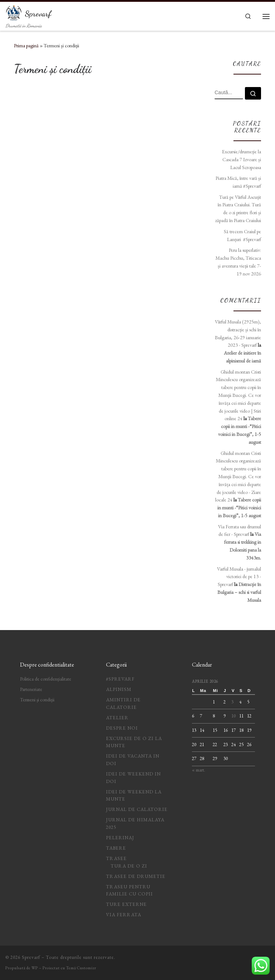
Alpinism (119, 689)
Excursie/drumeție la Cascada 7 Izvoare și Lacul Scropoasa (242, 159)
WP (35, 968)
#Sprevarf (120, 679)
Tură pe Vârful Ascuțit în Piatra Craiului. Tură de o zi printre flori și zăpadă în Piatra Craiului (238, 209)
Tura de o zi (129, 866)
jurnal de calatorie (137, 809)
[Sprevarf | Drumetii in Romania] (14, 12)
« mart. (199, 770)
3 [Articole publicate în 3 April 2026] (232, 702)
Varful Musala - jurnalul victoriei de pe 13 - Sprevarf (239, 577)
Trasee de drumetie (136, 876)
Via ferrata (124, 915)
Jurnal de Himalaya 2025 (135, 823)
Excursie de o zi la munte (134, 742)
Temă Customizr (81, 968)
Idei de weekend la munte (134, 796)
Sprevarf (31, 957)
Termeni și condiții (37, 700)
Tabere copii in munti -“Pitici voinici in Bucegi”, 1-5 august (239, 508)
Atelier (117, 718)
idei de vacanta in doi (133, 760)
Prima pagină (26, 45)
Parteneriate (31, 689)
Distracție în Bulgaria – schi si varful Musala (239, 592)
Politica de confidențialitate (46, 679)
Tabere (116, 848)
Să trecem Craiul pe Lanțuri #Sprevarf (242, 235)
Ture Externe (126, 904)
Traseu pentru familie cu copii (129, 890)
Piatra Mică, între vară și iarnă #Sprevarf (238, 182)
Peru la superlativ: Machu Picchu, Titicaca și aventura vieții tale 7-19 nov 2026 (238, 262)
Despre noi (122, 728)
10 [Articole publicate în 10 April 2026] (233, 716)
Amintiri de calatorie (123, 703)
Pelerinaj (120, 838)
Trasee (116, 858)
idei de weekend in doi (133, 778)
